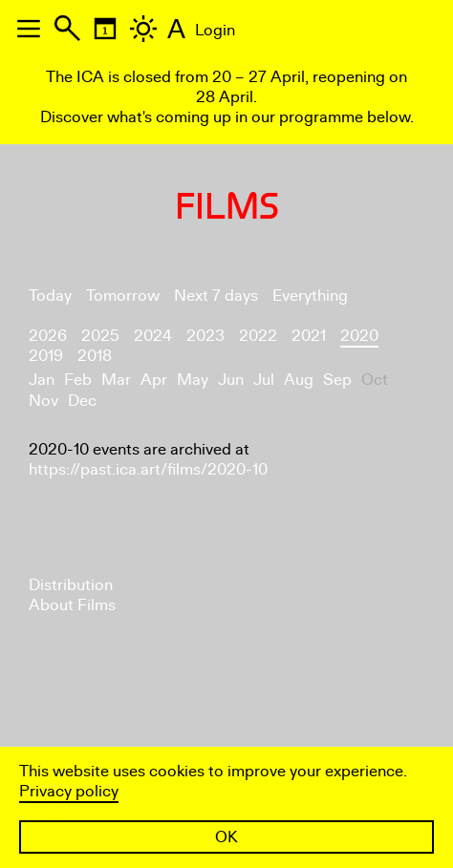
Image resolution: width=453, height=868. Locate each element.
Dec (82, 401)
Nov (43, 401)
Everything (310, 296)
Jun (231, 380)
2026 (48, 336)
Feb (78, 380)
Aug (299, 380)
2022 (258, 336)
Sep (337, 380)
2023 (205, 336)
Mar (116, 380)
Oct (375, 380)
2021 (309, 336)
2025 (100, 336)
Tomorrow (123, 296)
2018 (95, 356)
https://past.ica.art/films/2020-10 (148, 469)
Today (50, 296)
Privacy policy (69, 791)
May (193, 380)
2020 (359, 336)
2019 (46, 356)
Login (215, 30)
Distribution (71, 585)
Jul (264, 380)
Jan (42, 380)
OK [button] (226, 837)
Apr (154, 380)
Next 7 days (216, 296)
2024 (153, 336)
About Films (72, 605)
